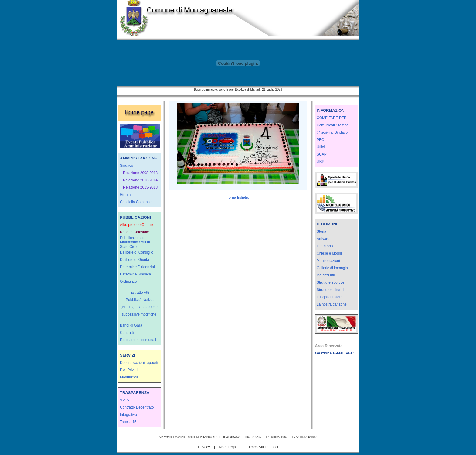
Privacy (204, 447)
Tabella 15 (128, 422)
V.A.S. (125, 400)
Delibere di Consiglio (137, 252)
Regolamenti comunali (138, 340)
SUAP (322, 154)
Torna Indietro (238, 197)
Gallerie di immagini (333, 268)
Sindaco (126, 166)
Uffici (321, 147)
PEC (320, 140)
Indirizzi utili (326, 275)
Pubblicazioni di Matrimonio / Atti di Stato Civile (135, 242)
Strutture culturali (330, 290)
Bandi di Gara (131, 325)
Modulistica (129, 377)
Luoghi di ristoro (330, 297)
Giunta (125, 195)
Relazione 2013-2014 (140, 180)
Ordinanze (128, 282)
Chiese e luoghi (329, 253)
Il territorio (325, 246)
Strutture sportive (330, 282)
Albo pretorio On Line (137, 225)
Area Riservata (329, 346)
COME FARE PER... (333, 118)
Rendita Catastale (134, 232)
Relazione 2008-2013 (140, 173)
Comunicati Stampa (333, 125)
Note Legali (228, 447)
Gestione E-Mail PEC (334, 353)
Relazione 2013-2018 (140, 187)
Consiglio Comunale (136, 202)
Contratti (127, 333)
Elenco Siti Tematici (262, 447)
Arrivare (323, 239)
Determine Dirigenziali (138, 267)
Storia (321, 231)
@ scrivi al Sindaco (332, 132)
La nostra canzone (332, 304)
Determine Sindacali (136, 274)
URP (320, 162)
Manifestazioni (328, 261)
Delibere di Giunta (134, 260)
